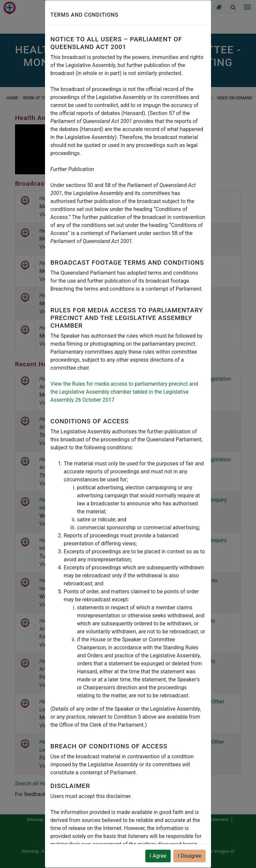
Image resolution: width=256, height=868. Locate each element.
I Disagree (189, 856)
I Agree (158, 856)
